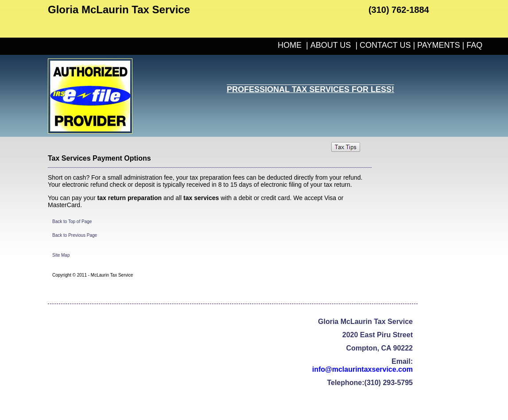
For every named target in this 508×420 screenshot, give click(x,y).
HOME (290, 45)
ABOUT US (331, 45)
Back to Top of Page (72, 222)
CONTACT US (385, 45)
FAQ (474, 45)
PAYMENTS (438, 45)
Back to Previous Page (75, 235)
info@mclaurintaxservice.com (363, 369)
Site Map (61, 255)
